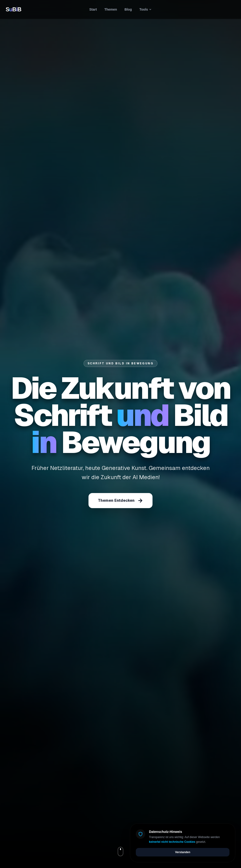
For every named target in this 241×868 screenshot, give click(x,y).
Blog (128, 9)
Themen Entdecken (120, 501)
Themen (111, 9)
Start (93, 9)
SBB (13, 9)
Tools (145, 9)
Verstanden (183, 852)
